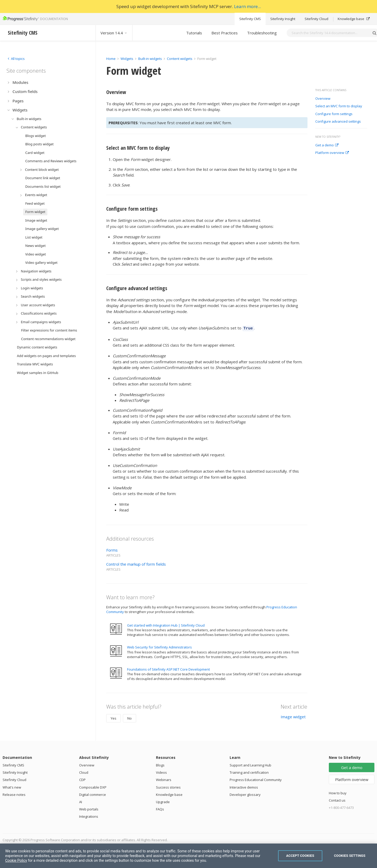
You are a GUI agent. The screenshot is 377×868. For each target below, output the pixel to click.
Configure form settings (334, 114)
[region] (188, 856)
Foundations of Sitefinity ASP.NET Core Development (168, 669)
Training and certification (249, 772)
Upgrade (163, 801)
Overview (323, 99)
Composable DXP (93, 786)
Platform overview (332, 153)
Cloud (84, 772)
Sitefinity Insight (283, 19)
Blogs (160, 764)
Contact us (337, 800)
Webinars (164, 779)
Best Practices (225, 33)
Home (111, 59)
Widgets (127, 59)
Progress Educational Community (256, 779)
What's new (12, 786)
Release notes (14, 794)
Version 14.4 (114, 33)
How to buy (338, 792)
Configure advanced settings (338, 122)
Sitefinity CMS (250, 19)
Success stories (168, 786)
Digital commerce (93, 794)
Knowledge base (354, 19)
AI (81, 801)
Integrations (89, 816)
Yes (114, 717)
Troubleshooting (262, 33)
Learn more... (247, 6)
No (130, 717)
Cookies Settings (350, 856)
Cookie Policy (16, 860)
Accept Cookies (300, 856)
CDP (82, 779)
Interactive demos (244, 786)
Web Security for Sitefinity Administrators (159, 646)
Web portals (89, 808)
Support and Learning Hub (250, 764)
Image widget (293, 716)
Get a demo (327, 145)
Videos (161, 772)
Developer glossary (245, 794)
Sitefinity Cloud (316, 19)
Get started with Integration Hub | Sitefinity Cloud (166, 625)
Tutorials (194, 33)
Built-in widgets (150, 59)
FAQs (160, 808)
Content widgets (180, 59)
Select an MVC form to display (339, 106)
